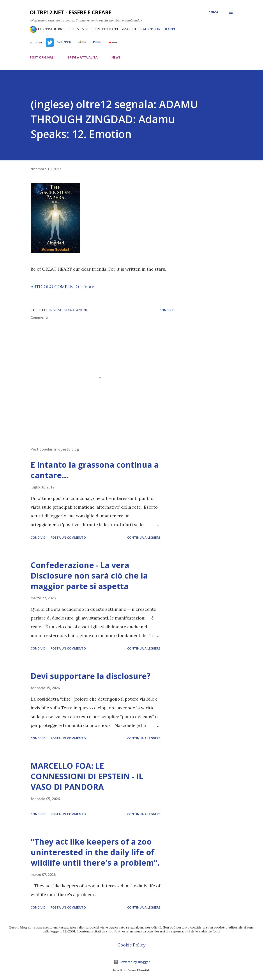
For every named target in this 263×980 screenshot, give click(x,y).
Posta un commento (68, 537)
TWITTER (58, 42)
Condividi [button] (168, 310)
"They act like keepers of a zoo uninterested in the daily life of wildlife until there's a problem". (95, 852)
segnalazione (76, 310)
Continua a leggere (144, 537)
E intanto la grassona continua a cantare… (95, 470)
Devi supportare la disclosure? (91, 676)
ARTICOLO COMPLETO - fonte (62, 287)
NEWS (116, 57)
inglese (56, 310)
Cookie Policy (131, 945)
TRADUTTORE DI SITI (157, 29)
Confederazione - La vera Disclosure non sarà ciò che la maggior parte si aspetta (89, 576)
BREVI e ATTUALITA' (83, 57)
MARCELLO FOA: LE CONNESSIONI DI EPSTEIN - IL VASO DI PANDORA (87, 776)
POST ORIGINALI (42, 57)
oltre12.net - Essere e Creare (71, 12)
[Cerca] (213, 12)
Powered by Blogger (132, 962)
